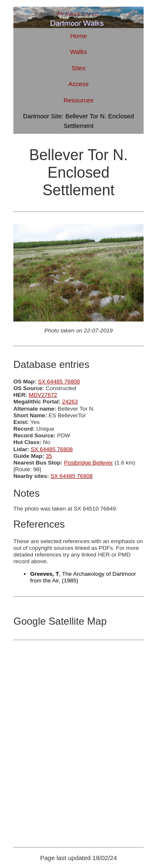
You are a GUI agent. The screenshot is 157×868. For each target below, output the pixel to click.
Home (78, 36)
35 (49, 456)
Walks (78, 52)
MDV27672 (43, 395)
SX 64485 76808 (59, 382)
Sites (78, 68)
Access (78, 84)
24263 (70, 402)
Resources (79, 100)
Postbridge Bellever (89, 463)
